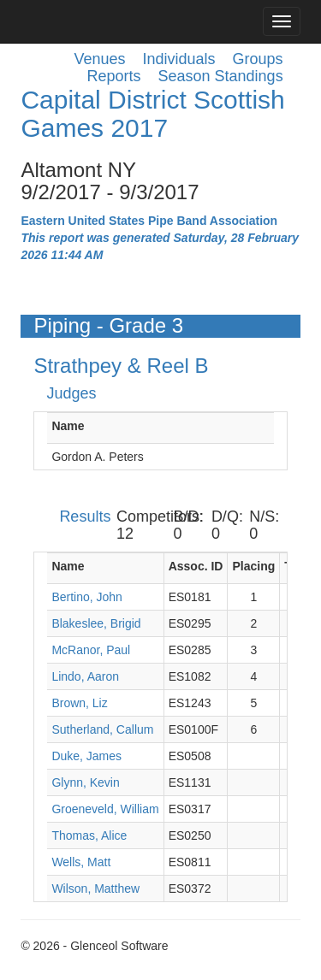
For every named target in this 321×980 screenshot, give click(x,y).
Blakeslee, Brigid (96, 623)
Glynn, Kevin (85, 782)
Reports (113, 76)
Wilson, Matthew (95, 888)
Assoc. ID (196, 566)
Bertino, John (87, 597)
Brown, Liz (79, 703)
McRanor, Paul (91, 650)
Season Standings (221, 76)
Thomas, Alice (89, 835)
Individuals (179, 59)
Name (68, 426)
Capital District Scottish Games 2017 (152, 114)
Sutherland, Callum (102, 729)
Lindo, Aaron (85, 676)
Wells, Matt (81, 862)
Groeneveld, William (105, 809)
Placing (253, 566)
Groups (258, 59)
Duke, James (86, 756)
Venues (99, 59)
